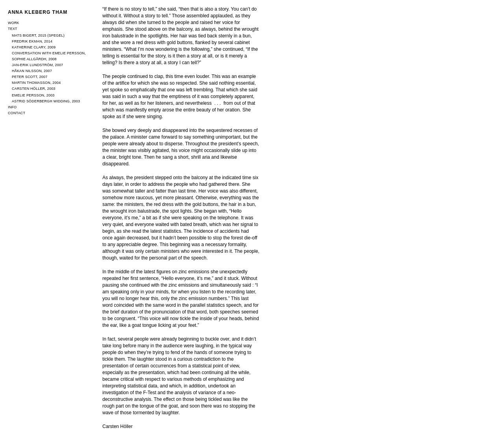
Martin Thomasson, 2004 (36, 83)
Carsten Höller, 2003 (34, 89)
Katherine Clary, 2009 (34, 47)
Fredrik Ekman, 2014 (32, 41)
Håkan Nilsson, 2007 (32, 71)
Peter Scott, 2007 (30, 77)
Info (12, 107)
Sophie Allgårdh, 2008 (34, 59)
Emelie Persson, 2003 (33, 95)
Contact (17, 113)
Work (14, 23)
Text (13, 29)
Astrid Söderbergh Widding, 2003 (46, 101)
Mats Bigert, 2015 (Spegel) (38, 35)
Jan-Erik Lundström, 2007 (37, 65)
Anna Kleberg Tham (38, 12)
